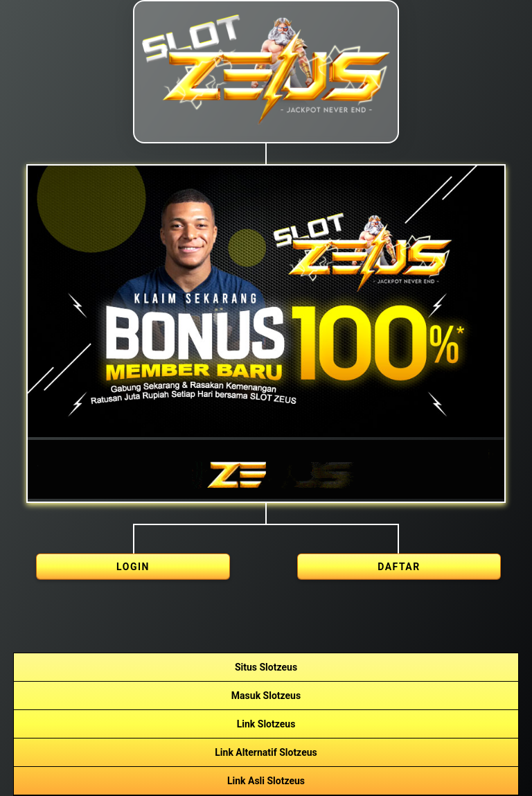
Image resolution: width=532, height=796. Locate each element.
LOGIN (133, 567)
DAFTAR (399, 567)
